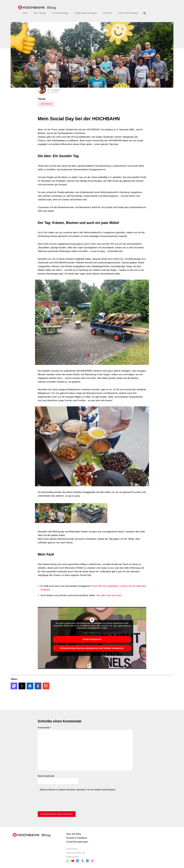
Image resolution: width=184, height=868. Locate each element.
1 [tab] (88, 355)
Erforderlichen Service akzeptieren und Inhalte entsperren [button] (92, 648)
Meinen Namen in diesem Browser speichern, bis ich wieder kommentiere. (77, 790)
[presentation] (58, 802)
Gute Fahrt (107, 13)
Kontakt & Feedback (77, 838)
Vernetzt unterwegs (60, 13)
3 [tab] (96, 355)
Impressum (72, 849)
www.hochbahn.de (76, 853)
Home (25, 13)
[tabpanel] (92, 322)
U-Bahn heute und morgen (86, 13)
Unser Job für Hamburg (128, 13)
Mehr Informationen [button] (92, 632)
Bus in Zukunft (40, 13)
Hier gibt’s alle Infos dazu (109, 595)
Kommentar (44, 728)
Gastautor (56, 90)
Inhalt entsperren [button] (92, 639)
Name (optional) (46, 776)
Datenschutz (73, 857)
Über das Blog (74, 834)
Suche (145, 13)
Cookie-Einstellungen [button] (77, 842)
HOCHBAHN (37, 7)
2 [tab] (92, 355)
